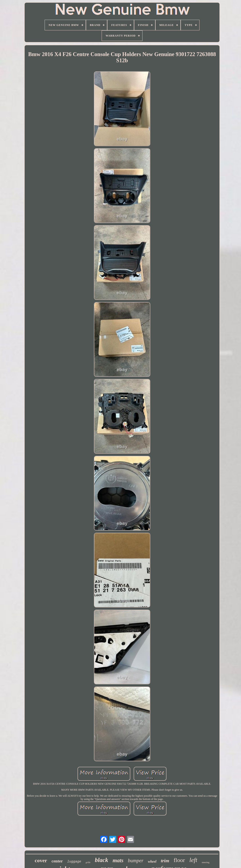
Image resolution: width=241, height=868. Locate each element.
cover (41, 860)
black (102, 860)
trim (165, 861)
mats (118, 860)
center (57, 861)
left (193, 860)
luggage (74, 862)
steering (206, 862)
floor (179, 860)
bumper (136, 861)
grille (88, 862)
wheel (152, 861)
